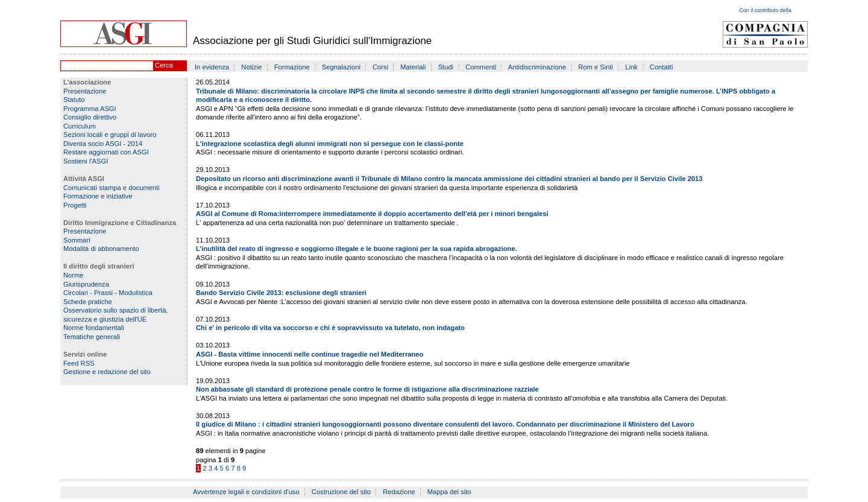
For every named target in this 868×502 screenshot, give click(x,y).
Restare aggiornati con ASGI (106, 152)
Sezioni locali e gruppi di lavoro (110, 135)
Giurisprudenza (86, 284)
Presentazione (85, 91)
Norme (74, 275)
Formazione (292, 67)
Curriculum (80, 126)
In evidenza (212, 67)
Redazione (399, 492)
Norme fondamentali (94, 328)
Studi (446, 67)
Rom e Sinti (596, 67)
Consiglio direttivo (90, 117)
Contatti (662, 67)
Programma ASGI (90, 109)
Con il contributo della (765, 10)
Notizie (251, 67)
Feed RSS (79, 363)
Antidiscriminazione (537, 67)
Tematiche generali (92, 337)
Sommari (77, 240)
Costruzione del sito (341, 492)
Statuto (74, 100)
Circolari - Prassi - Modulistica (108, 293)
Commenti (481, 67)
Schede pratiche (88, 302)
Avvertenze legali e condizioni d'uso (246, 492)
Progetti (75, 205)
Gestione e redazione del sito (107, 372)
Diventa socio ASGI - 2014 (103, 144)
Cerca (164, 65)
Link (631, 67)
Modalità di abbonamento (101, 249)
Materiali (413, 67)
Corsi (380, 67)
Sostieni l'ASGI (86, 161)
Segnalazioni (341, 67)
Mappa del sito (449, 492)
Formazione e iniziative (98, 196)
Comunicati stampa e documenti (112, 188)
